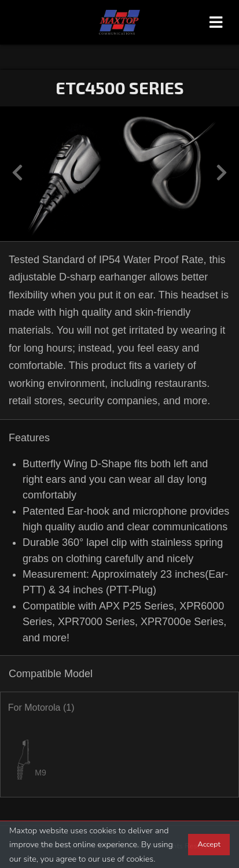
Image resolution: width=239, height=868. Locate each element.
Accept (209, 844)
